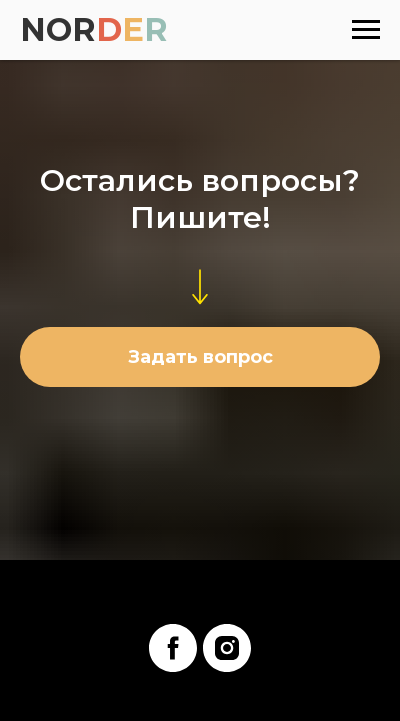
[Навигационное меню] (366, 30)
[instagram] (227, 648)
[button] (200, 357)
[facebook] (173, 648)
